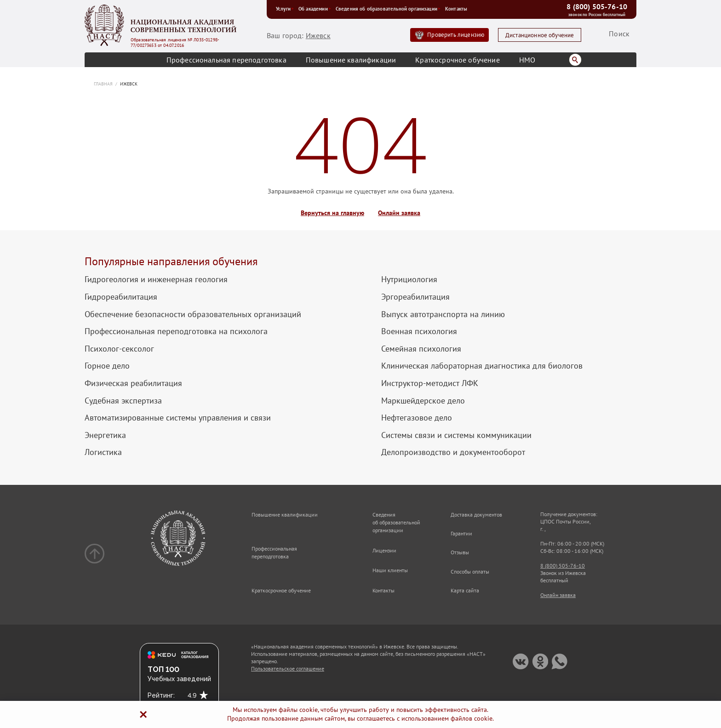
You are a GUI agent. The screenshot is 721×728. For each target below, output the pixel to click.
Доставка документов (476, 515)
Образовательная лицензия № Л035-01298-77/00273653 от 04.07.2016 (175, 43)
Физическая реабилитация (133, 383)
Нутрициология (409, 279)
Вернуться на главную (332, 213)
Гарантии (461, 533)
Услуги (285, 9)
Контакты (456, 9)
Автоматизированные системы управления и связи (178, 418)
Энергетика (105, 435)
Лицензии (384, 550)
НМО (527, 60)
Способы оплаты (470, 572)
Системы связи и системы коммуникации (456, 435)
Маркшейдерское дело (423, 401)
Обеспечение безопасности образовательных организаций (193, 314)
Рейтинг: (161, 695)
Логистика (103, 452)
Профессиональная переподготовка (226, 60)
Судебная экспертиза (123, 401)
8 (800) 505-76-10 (597, 6)
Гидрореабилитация (121, 297)
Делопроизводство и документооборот (453, 452)
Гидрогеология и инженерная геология (156, 279)
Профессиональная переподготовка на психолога (176, 331)
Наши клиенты (390, 570)
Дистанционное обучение (540, 35)
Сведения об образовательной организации (388, 9)
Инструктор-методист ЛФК (430, 383)
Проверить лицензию (456, 35)
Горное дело (107, 366)
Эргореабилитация (415, 297)
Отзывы (460, 552)
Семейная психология (421, 349)
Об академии (315, 9)
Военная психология (419, 331)
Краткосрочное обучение (458, 60)
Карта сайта (465, 590)
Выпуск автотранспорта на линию (443, 314)
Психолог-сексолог (119, 349)
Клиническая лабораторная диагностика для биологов (482, 366)
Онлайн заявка (399, 213)
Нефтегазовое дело (417, 418)
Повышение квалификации (351, 60)
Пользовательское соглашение (288, 668)
